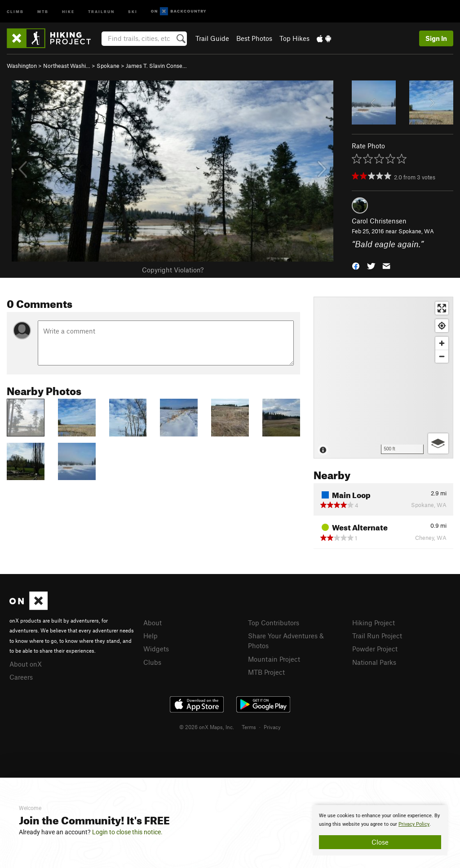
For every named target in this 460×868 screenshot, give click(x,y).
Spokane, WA (416, 231)
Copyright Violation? (173, 270)
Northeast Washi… (67, 66)
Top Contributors (274, 623)
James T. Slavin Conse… (156, 66)
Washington (22, 66)
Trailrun (101, 11)
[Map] (383, 378)
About (153, 623)
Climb (15, 11)
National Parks (374, 662)
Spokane (108, 66)
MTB (43, 11)
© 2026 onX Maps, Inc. (207, 727)
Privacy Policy (414, 824)
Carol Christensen (379, 221)
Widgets (156, 649)
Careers (21, 677)
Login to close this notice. (127, 832)
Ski (133, 11)
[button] (356, 265)
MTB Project (266, 672)
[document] (380, 830)
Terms (249, 727)
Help (150, 636)
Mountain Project (274, 659)
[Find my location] (442, 326)
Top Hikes (294, 38)
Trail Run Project (377, 636)
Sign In (436, 38)
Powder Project (375, 649)
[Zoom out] (442, 356)
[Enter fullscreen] (442, 308)
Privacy (272, 727)
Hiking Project (374, 623)
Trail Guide (212, 38)
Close (380, 842)
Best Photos (254, 38)
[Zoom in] (442, 343)
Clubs (152, 662)
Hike (68, 11)
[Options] (438, 443)
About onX (26, 664)
